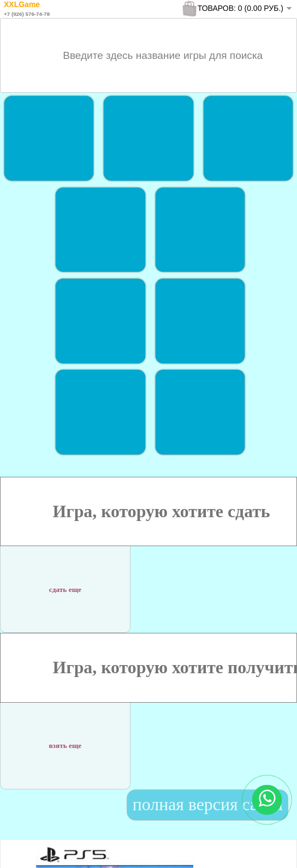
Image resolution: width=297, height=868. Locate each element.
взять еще (65, 739)
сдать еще (65, 582)
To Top (269, 849)
